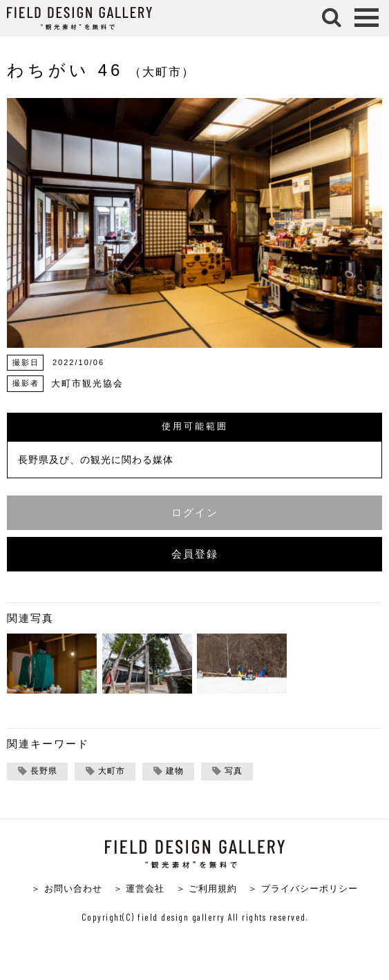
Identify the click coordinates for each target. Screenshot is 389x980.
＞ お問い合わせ (67, 889)
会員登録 (195, 554)
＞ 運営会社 (139, 889)
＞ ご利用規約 (207, 889)
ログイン (195, 512)
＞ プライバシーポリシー (303, 889)
